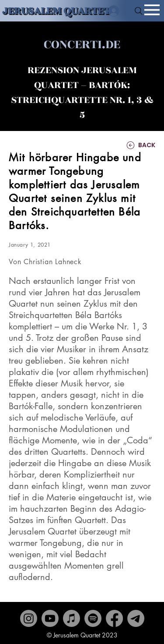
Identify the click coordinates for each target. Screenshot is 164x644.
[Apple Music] (72, 618)
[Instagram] (29, 618)
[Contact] (136, 618)
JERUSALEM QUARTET (56, 11)
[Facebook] (114, 618)
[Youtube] (50, 618)
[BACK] (129, 145)
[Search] (139, 11)
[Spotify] (93, 618)
